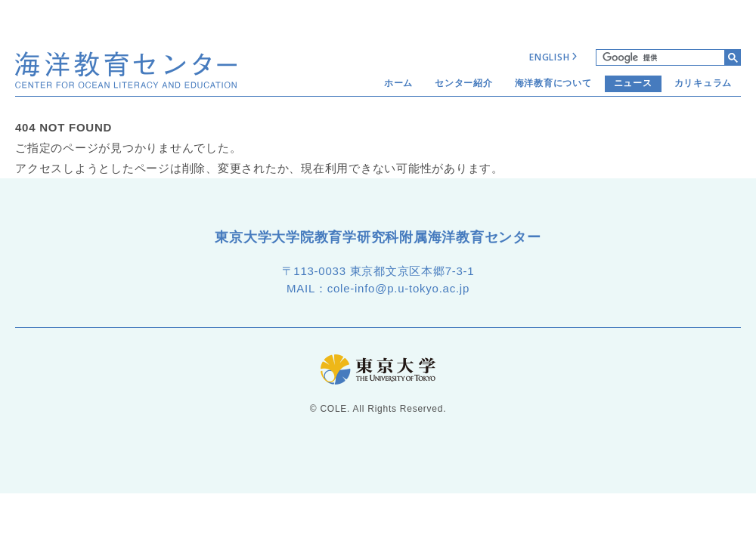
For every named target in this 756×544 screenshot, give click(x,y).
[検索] (660, 57)
